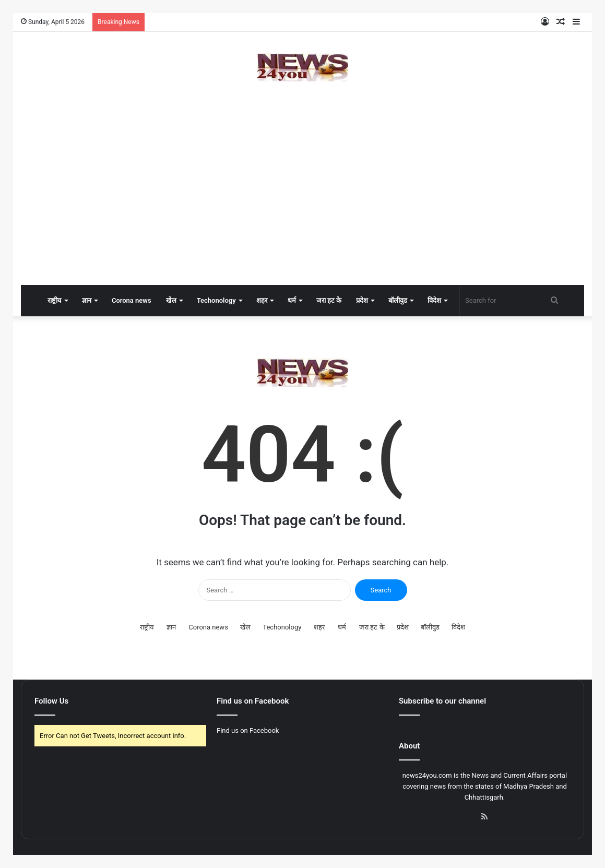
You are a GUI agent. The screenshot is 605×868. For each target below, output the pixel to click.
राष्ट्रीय (55, 300)
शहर (262, 300)
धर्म (292, 300)
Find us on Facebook (248, 730)
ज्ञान (87, 300)
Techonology (216, 300)
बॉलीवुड (398, 300)
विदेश (434, 300)
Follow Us (51, 701)
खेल (171, 300)
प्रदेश (362, 300)
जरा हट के (329, 300)
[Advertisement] (302, 201)
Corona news (132, 300)
